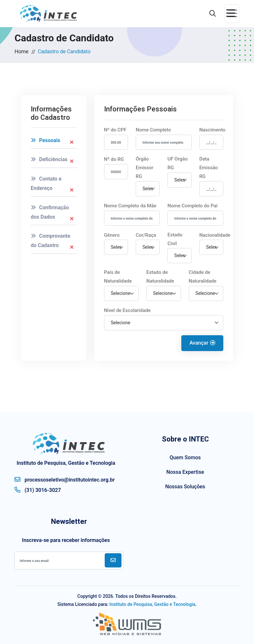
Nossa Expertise (185, 472)
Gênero (112, 235)
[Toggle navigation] (232, 14)
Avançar (202, 343)
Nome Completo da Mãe (130, 206)
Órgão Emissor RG (145, 168)
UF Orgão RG (177, 163)
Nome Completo (153, 130)
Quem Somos (185, 457)
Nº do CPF (115, 130)
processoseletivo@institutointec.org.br (65, 479)
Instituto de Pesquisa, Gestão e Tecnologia (152, 604)
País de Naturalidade (118, 277)
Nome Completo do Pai (192, 206)
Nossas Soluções (185, 487)
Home (21, 52)
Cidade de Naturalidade (203, 277)
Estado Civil (175, 239)
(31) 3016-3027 (38, 490)
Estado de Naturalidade (160, 277)
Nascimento (212, 130)
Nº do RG (114, 159)
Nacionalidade (215, 235)
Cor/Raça (146, 235)
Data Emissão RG (209, 168)
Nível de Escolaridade (127, 310)
